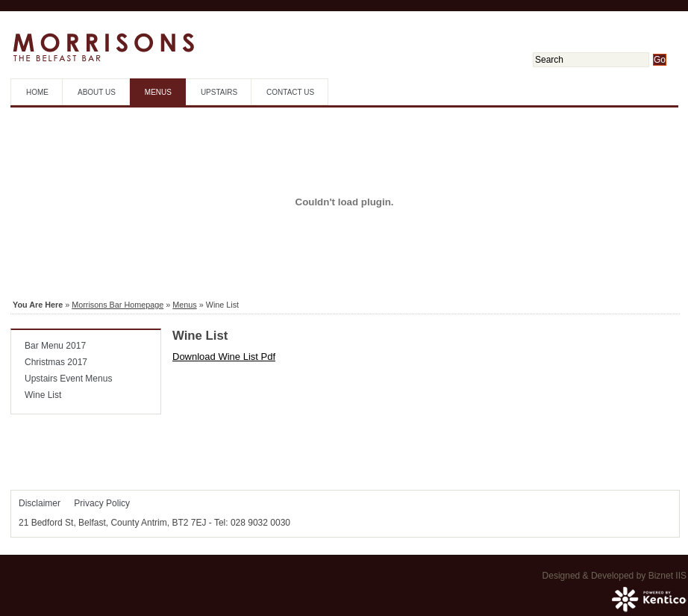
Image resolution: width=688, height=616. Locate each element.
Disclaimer (40, 503)
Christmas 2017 (56, 362)
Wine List (43, 395)
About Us (97, 92)
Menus (158, 92)
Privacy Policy (102, 503)
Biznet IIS (667, 576)
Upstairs (219, 92)
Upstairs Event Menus (68, 379)
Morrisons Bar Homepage (118, 305)
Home (37, 92)
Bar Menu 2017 (55, 346)
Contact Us (290, 92)
